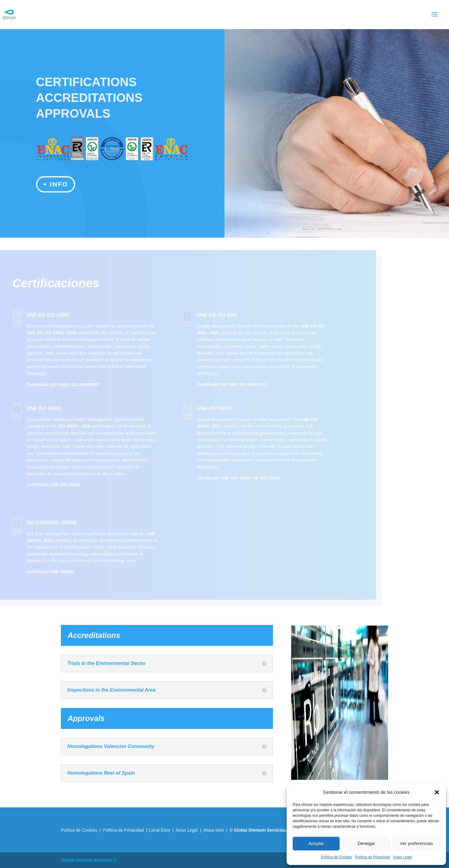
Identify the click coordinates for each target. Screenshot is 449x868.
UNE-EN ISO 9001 (206, 315)
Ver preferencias (416, 843)
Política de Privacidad (373, 857)
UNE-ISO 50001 (204, 408)
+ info (56, 181)
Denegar (366, 843)
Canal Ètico (160, 830)
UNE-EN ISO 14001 (37, 315)
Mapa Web (213, 830)
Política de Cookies (336, 857)
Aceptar (316, 843)
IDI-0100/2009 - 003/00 (41, 523)
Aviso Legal (402, 857)
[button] (437, 792)
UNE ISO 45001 (33, 408)
